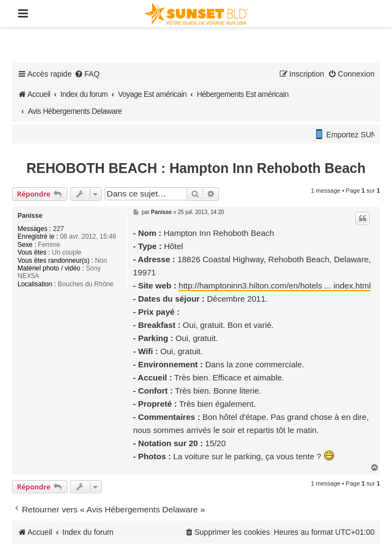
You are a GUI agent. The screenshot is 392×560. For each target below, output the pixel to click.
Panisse (30, 216)
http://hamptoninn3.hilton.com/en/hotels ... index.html (275, 285)
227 (59, 229)
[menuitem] (87, 74)
